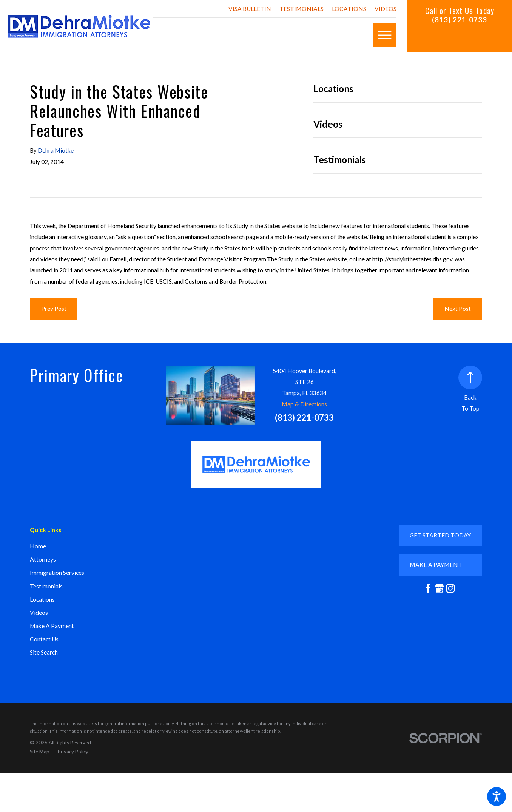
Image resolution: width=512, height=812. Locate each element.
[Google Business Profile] (440, 588)
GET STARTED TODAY (440, 535)
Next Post (458, 309)
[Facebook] (428, 588)
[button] (497, 797)
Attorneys (43, 559)
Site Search (44, 652)
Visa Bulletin (250, 9)
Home (38, 546)
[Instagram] (450, 588)
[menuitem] (90, 546)
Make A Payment (52, 626)
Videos (386, 9)
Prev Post (54, 309)
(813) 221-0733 (460, 20)
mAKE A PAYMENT (436, 565)
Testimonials (301, 9)
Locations (349, 9)
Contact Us (44, 639)
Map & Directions (304, 404)
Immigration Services (57, 573)
